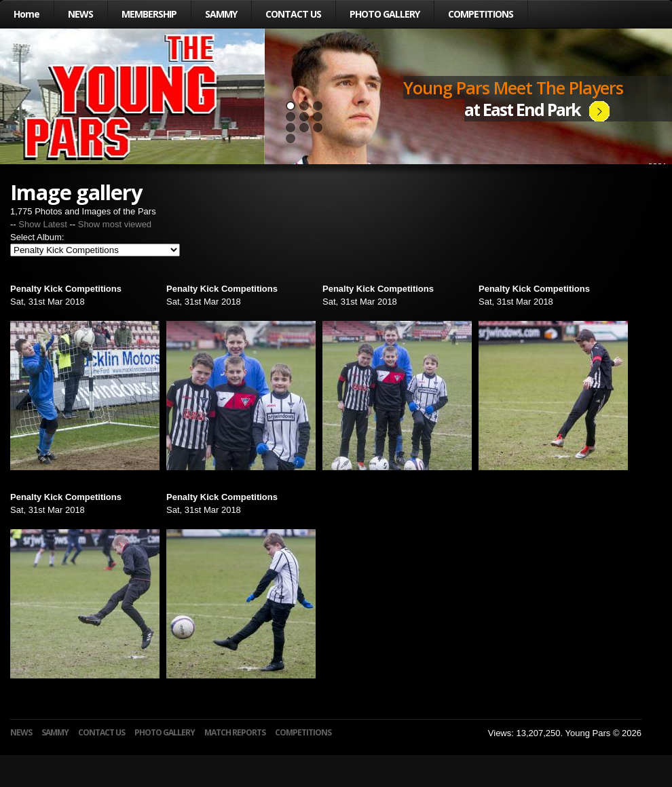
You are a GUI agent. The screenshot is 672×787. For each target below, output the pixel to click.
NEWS (80, 14)
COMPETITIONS (481, 14)
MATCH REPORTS (235, 732)
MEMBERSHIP (149, 14)
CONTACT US (293, 14)
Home (26, 14)
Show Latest (43, 224)
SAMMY (221, 14)
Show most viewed (115, 224)
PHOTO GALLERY (385, 14)
